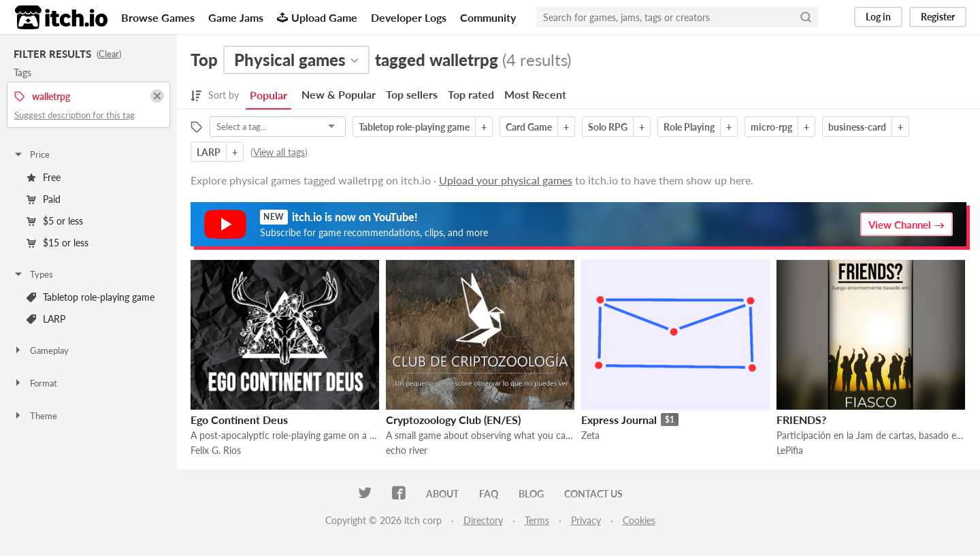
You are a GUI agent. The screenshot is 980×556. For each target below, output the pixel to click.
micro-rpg (771, 127)
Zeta (590, 435)
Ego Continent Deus (239, 420)
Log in (878, 17)
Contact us (593, 494)
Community (488, 17)
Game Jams (236, 17)
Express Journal (619, 420)
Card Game (529, 127)
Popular (268, 95)
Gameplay (41, 350)
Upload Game (317, 17)
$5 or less (55, 221)
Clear (109, 54)
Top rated (471, 94)
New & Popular (339, 94)
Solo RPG (608, 127)
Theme (35, 416)
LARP (46, 319)
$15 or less (58, 243)
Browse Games (158, 17)
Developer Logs (409, 17)
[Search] (806, 17)
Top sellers (412, 94)
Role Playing (689, 127)
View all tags (279, 152)
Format (35, 383)
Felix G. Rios (216, 450)
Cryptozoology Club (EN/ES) (453, 420)
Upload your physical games (506, 180)
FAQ (489, 494)
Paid (44, 199)
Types (33, 274)
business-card (857, 127)
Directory (483, 520)
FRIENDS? (801, 420)
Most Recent (535, 94)
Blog (531, 494)
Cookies (639, 520)
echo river (407, 450)
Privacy (586, 520)
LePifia (790, 450)
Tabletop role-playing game (91, 297)
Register (938, 17)
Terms (537, 520)
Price (31, 154)
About (442, 494)
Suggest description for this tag (75, 115)
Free (44, 177)
